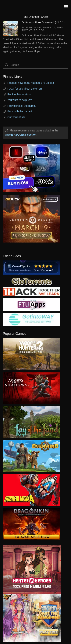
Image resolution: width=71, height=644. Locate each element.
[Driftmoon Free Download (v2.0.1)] (10, 28)
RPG (41, 30)
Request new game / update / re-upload (31, 83)
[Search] (35, 65)
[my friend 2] (31, 281)
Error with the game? (20, 111)
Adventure (29, 30)
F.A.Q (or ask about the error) (25, 89)
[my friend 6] (31, 304)
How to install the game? (22, 106)
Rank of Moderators (19, 94)
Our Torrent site (16, 117)
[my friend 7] (31, 319)
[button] (66, 7)
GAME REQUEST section (21, 135)
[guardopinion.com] (31, 267)
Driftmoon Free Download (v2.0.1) (43, 22)
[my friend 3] (31, 292)
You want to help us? (20, 100)
